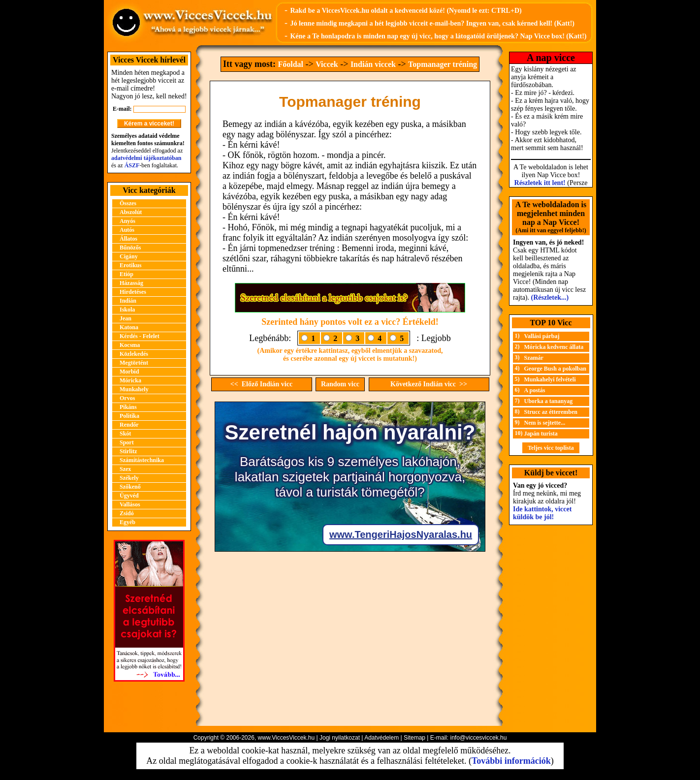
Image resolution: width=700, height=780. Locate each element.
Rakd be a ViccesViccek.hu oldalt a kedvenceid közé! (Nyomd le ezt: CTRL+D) (406, 11)
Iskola (127, 310)
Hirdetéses (133, 292)
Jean (126, 318)
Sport (127, 442)
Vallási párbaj (542, 336)
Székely (129, 478)
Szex (125, 469)
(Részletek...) (550, 297)
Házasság (131, 283)
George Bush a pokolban (555, 369)
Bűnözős (130, 248)
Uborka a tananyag (549, 401)
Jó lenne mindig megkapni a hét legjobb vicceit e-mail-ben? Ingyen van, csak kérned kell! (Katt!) (432, 23)
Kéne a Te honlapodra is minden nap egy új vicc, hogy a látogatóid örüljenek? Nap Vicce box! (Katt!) (438, 36)
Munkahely (134, 389)
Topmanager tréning (443, 64)
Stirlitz (128, 451)
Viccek (327, 64)
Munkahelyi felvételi (550, 379)
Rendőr (129, 425)
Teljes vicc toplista (551, 448)
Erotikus (130, 265)
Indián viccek (373, 64)
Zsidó (127, 513)
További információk (511, 761)
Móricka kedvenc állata (554, 347)
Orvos (127, 398)
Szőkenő (130, 487)
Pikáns (128, 407)
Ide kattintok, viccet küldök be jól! (542, 513)
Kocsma (130, 345)
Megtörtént (134, 363)
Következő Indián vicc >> (429, 384)
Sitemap (414, 738)
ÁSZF (132, 165)
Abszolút (131, 212)
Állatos (128, 239)
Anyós (127, 221)
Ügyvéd (129, 496)
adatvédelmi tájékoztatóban (146, 158)
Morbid (129, 372)
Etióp (127, 274)
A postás (535, 390)
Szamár (534, 358)
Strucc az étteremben (551, 412)
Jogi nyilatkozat (340, 738)
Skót (125, 434)
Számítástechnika (142, 460)
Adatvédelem (382, 738)
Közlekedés (134, 354)
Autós (127, 230)
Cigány (129, 256)
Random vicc (340, 384)
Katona (129, 327)
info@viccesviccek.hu (478, 738)
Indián (128, 301)
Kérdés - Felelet (140, 336)
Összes (128, 203)
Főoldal (290, 64)
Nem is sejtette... (545, 423)
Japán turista (541, 434)
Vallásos (130, 504)
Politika (129, 416)
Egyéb (127, 522)
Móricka (130, 380)
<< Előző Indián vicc (261, 384)
